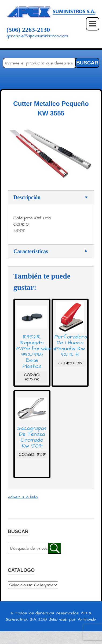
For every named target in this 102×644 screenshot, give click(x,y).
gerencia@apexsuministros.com (37, 36)
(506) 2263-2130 (28, 30)
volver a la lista (23, 497)
